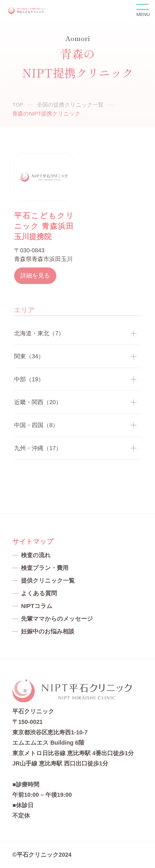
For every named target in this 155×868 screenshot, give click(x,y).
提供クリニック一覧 (48, 581)
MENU (143, 10)
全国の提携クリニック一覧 (70, 105)
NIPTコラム (37, 606)
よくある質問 (39, 593)
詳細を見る (35, 276)
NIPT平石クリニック (27, 11)
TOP (18, 105)
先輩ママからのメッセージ (57, 619)
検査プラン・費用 (45, 568)
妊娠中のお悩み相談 (48, 631)
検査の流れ (36, 555)
